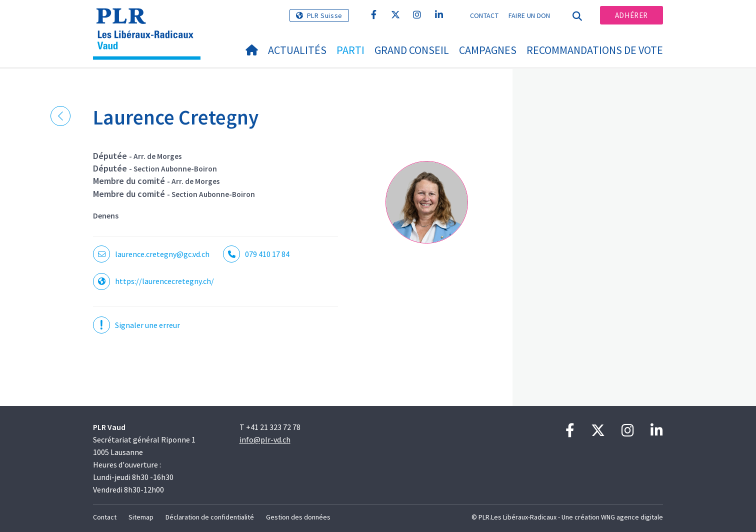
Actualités (297, 50)
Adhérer (631, 15)
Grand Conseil (412, 50)
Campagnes (488, 50)
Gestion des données (298, 517)
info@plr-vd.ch (265, 439)
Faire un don (529, 15)
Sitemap (141, 517)
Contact (484, 15)
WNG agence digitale (632, 517)
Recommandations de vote (595, 50)
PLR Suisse (325, 15)
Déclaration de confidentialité (210, 517)
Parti (350, 50)
